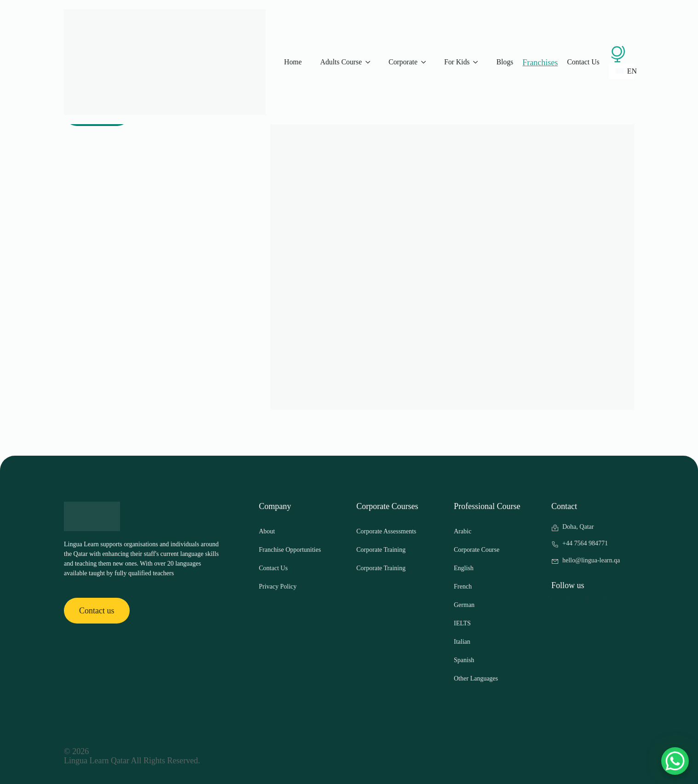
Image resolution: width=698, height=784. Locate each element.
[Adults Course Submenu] (371, 62)
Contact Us (583, 62)
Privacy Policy (278, 587)
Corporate (403, 62)
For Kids (457, 62)
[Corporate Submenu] (426, 62)
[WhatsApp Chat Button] (675, 761)
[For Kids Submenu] (478, 62)
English (464, 568)
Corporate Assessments (386, 531)
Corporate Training (381, 550)
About (267, 531)
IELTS (462, 623)
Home (293, 62)
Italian (462, 642)
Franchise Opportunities (290, 550)
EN (625, 71)
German (464, 605)
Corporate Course (477, 550)
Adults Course (341, 62)
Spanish (464, 660)
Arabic (463, 531)
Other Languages (476, 678)
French (463, 587)
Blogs (505, 62)
